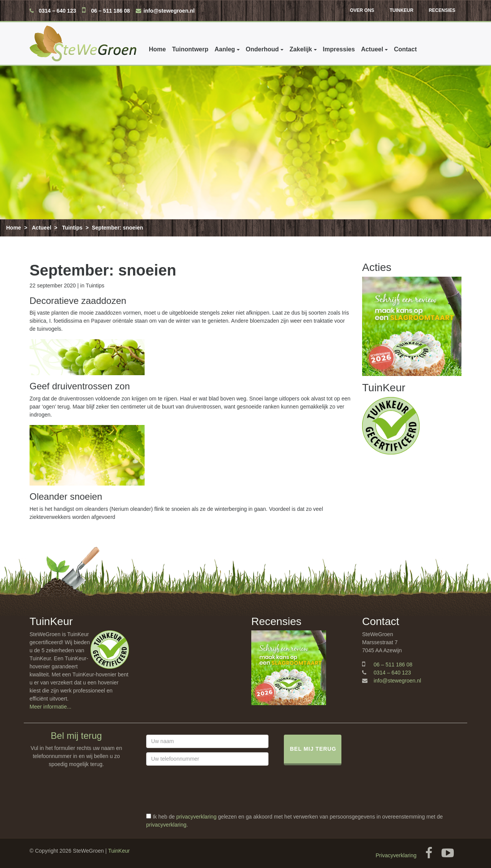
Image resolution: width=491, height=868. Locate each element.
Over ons (362, 10)
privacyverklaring (196, 817)
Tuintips (72, 228)
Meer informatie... (50, 707)
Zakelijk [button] (301, 49)
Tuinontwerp (190, 49)
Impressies (339, 49)
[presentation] (204, 798)
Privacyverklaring (396, 855)
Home (157, 49)
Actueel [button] (372, 49)
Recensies (442, 10)
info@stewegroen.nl (169, 11)
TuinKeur (402, 10)
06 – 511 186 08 (110, 11)
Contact (405, 49)
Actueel (42, 228)
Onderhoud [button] (262, 49)
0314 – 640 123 (57, 11)
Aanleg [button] (225, 49)
